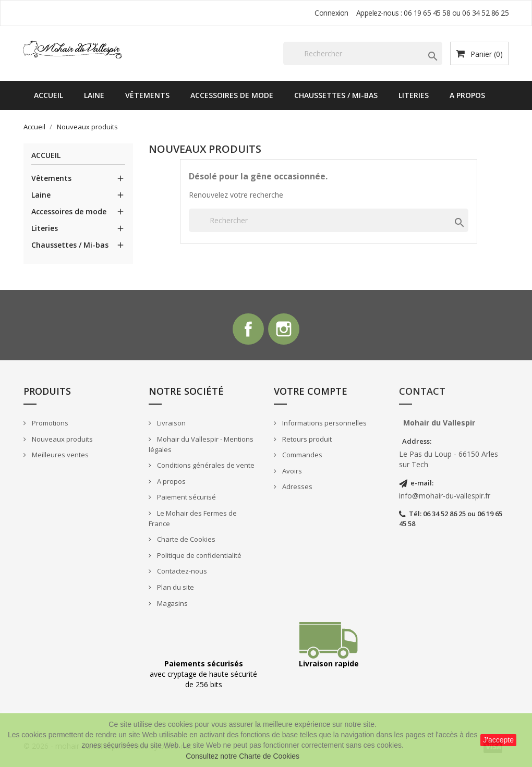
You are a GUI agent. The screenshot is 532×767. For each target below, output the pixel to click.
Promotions (49, 423)
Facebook (248, 329)
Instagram (284, 329)
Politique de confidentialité (198, 555)
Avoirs (291, 471)
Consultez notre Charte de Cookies (243, 756)
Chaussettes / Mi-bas (336, 95)
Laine (94, 95)
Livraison (171, 423)
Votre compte (311, 391)
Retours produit (306, 439)
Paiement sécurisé (186, 497)
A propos (467, 95)
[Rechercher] (363, 53)
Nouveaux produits (62, 439)
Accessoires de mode (232, 95)
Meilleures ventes (59, 455)
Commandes (301, 455)
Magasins (172, 603)
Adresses (297, 486)
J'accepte (498, 740)
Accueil (49, 95)
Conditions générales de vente (205, 465)
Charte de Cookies (185, 540)
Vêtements (147, 95)
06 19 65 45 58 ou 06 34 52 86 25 (456, 13)
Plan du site (175, 587)
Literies (414, 95)
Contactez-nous (181, 571)
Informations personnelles (324, 423)
